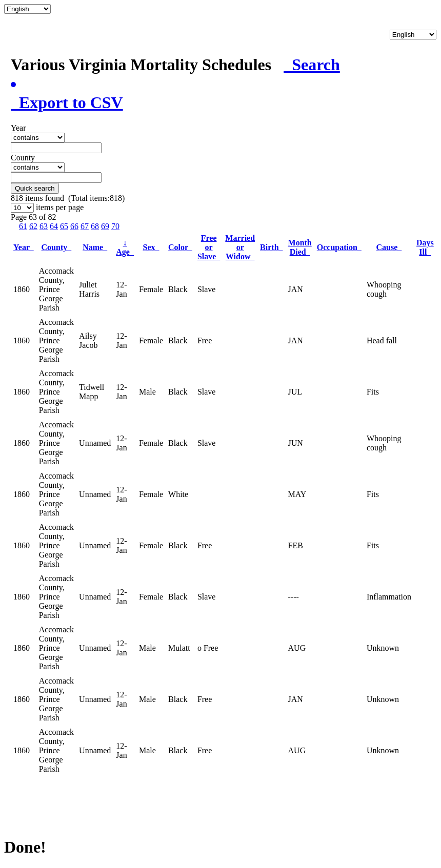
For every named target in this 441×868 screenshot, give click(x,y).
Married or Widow (240, 247)
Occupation (339, 247)
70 (115, 226)
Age (125, 247)
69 (105, 226)
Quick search (35, 188)
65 (64, 226)
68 (95, 226)
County (57, 247)
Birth (271, 247)
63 (44, 226)
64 (54, 226)
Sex (151, 247)
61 (23, 226)
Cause (389, 247)
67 (85, 226)
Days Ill (425, 247)
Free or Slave (209, 247)
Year (24, 247)
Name (95, 247)
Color (180, 247)
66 (74, 226)
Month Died (300, 247)
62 (33, 226)
